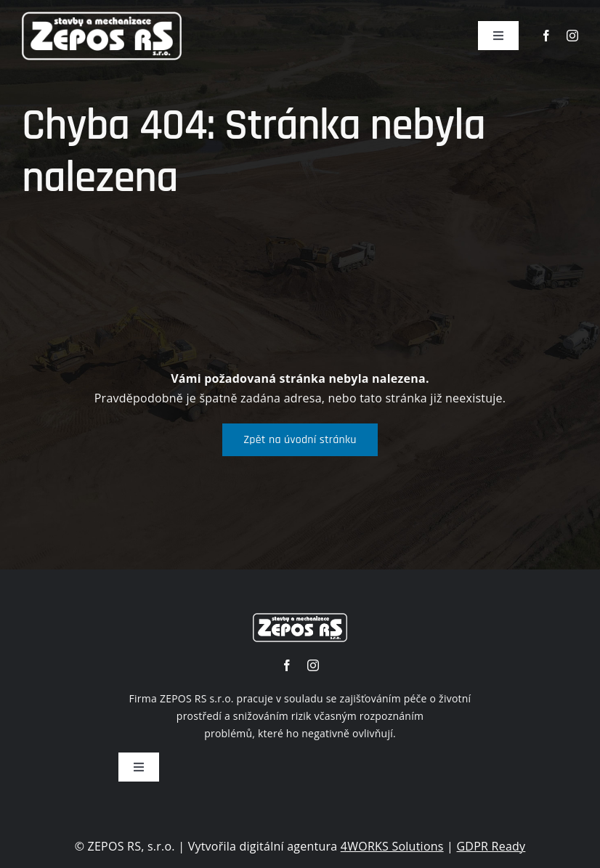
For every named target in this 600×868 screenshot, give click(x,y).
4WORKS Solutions (392, 846)
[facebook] (546, 36)
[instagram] (572, 36)
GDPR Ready (491, 846)
